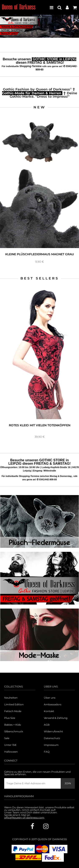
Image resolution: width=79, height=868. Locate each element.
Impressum (51, 745)
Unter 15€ (10, 745)
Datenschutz (52, 738)
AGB (47, 725)
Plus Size (10, 718)
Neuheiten (11, 698)
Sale (7, 738)
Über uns (50, 698)
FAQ (47, 752)
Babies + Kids (13, 725)
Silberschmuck (14, 732)
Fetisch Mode (13, 711)
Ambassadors (53, 705)
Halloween (11, 752)
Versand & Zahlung (56, 718)
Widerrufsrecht (53, 732)
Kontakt (49, 711)
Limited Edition (14, 705)
